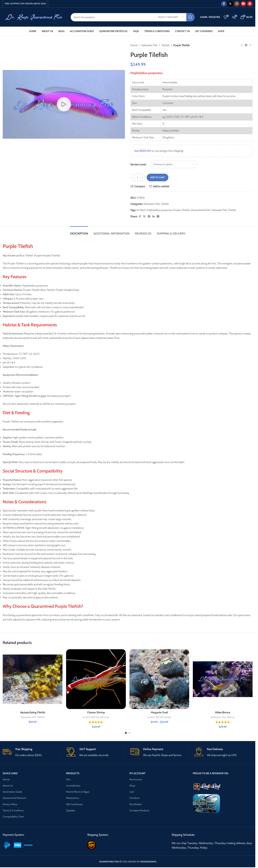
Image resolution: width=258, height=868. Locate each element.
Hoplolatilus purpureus (159, 210)
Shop (132, 786)
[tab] (79, 232)
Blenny (231, 717)
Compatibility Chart (13, 817)
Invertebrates (73, 786)
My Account (136, 779)
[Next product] (250, 45)
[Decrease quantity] (133, 177)
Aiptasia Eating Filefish (33, 712)
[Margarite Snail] (159, 679)
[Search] (133, 17)
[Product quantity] (138, 177)
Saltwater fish (219, 210)
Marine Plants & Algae (78, 792)
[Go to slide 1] (126, 733)
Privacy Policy (10, 804)
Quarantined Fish (201, 210)
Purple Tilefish (182, 210)
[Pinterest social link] (250, 4)
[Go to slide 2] (129, 733)
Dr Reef (141, 210)
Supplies (71, 810)
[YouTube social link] (243, 4)
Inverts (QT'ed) (91, 717)
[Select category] (171, 17)
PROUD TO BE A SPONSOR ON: (211, 773)
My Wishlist (136, 804)
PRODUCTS (73, 773)
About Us (8, 786)
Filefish (41, 717)
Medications (73, 798)
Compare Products (139, 810)
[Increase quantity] (143, 177)
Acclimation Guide (12, 792)
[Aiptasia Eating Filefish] (33, 679)
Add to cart (158, 177)
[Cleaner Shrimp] (96, 679)
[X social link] (230, 4)
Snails (168, 717)
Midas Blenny (223, 712)
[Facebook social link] (224, 4)
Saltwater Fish (149, 45)
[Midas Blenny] (223, 679)
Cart (132, 792)
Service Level (138, 164)
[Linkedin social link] (154, 217)
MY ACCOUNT (138, 773)
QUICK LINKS (10, 773)
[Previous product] (242, 45)
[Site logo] (34, 17)
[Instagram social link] (237, 4)
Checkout (135, 798)
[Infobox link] (32, 752)
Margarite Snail (159, 712)
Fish (68, 779)
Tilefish (165, 45)
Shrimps (105, 717)
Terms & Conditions (13, 810)
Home (134, 45)
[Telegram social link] (158, 217)
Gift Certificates (74, 804)
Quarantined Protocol (14, 798)
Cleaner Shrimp (96, 712)
